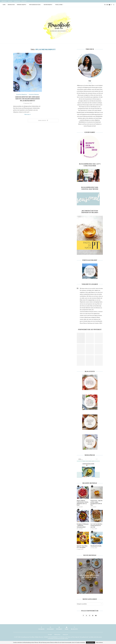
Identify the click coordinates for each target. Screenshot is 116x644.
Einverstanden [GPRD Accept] (90, 642)
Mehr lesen (28, 114)
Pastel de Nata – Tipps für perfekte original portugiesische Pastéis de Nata (97, 503)
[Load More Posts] (43, 120)
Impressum (65, 634)
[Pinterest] (108, 5)
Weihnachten (11, 5)
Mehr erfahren (99, 642)
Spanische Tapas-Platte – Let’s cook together (83, 547)
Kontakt (10, 1)
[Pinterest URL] (81, 338)
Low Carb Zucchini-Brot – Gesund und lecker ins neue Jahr (97, 526)
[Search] (114, 5)
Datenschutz (57, 634)
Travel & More (59, 5)
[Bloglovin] (111, 5)
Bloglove (24, 1)
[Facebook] (105, 5)
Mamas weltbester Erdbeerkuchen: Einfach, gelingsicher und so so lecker (83, 503)
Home (4, 5)
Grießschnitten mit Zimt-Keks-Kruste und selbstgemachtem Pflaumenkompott (28, 99)
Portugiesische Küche (35, 5)
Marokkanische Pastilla (96, 546)
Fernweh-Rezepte (21, 5)
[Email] (110, 5)
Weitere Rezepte (48, 5)
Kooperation (17, 1)
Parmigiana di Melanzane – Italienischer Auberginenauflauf (83, 526)
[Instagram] (106, 5)
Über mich (4, 1)
